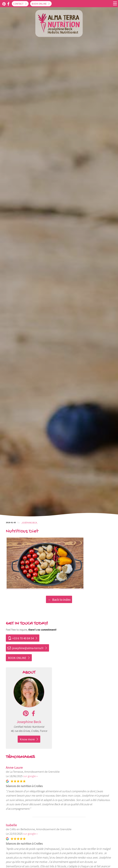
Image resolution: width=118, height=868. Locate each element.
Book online (39, 4)
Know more (27, 739)
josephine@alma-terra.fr (26, 648)
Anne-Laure (14, 767)
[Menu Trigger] (115, 3)
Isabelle (11, 825)
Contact (19, 4)
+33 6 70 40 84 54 (21, 638)
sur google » (30, 776)
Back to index (61, 600)
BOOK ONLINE (17, 658)
